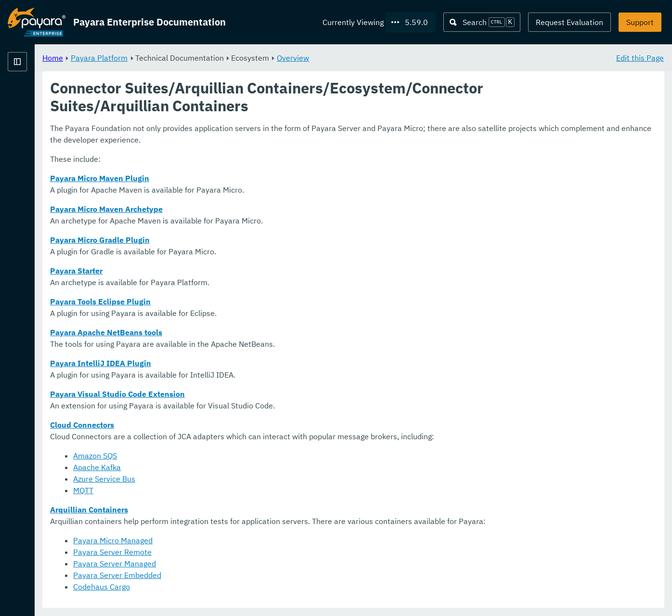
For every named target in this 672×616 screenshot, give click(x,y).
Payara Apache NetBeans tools (226, 333)
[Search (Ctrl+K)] (482, 22)
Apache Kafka (217, 468)
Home (173, 58)
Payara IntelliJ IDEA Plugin (220, 364)
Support (640, 22)
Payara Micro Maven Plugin (220, 179)
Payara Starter (196, 271)
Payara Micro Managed (233, 541)
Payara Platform (37, 96)
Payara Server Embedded (237, 576)
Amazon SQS (215, 456)
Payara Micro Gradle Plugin (220, 240)
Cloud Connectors (202, 425)
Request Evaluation (569, 22)
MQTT (203, 491)
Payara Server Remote (232, 552)
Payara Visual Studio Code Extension (237, 394)
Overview (413, 58)
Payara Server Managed (234, 564)
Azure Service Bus (224, 479)
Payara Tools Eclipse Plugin (220, 302)
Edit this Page (640, 58)
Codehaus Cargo (221, 587)
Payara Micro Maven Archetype (226, 210)
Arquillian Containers (209, 510)
